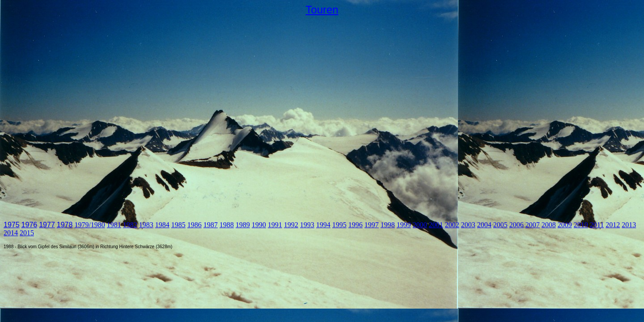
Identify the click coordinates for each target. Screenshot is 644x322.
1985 (178, 225)
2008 (549, 225)
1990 (259, 225)
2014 (11, 233)
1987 (211, 225)
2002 (452, 225)
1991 (275, 225)
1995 (339, 225)
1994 (323, 225)
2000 (420, 225)
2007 (533, 225)
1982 (130, 225)
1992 (291, 225)
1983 (146, 225)
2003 (468, 225)
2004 (484, 225)
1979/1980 (89, 225)
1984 (162, 225)
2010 (581, 225)
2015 (27, 233)
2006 (517, 225)
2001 (436, 225)
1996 (356, 225)
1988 (227, 225)
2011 (597, 225)
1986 (195, 225)
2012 (613, 225)
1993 (307, 225)
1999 (404, 225)
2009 (565, 225)
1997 (372, 225)
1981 (114, 225)
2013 (629, 225)
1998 (388, 225)
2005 (500, 225)
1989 (243, 225)
